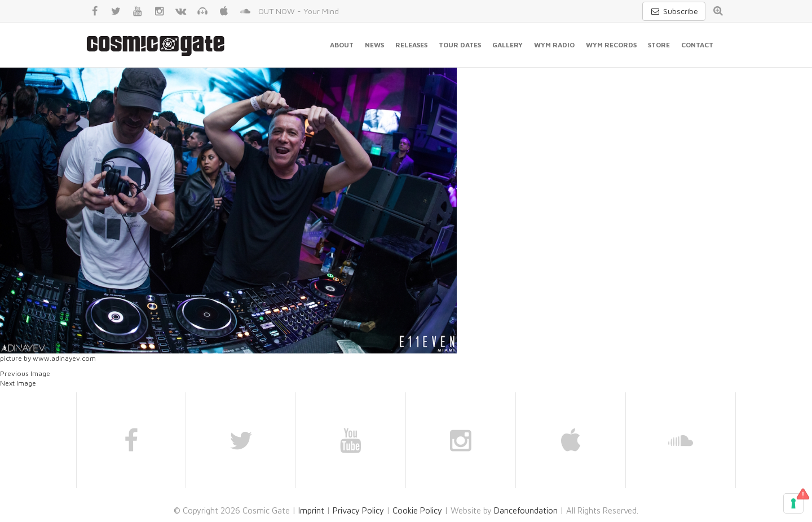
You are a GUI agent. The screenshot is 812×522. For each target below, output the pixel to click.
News (374, 45)
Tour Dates (460, 45)
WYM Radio (554, 45)
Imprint (311, 510)
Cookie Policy (417, 510)
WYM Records (611, 45)
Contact (697, 45)
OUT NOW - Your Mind (299, 11)
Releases (411, 45)
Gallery (507, 45)
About (342, 45)
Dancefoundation (526, 510)
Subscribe (674, 11)
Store (659, 45)
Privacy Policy (358, 510)
